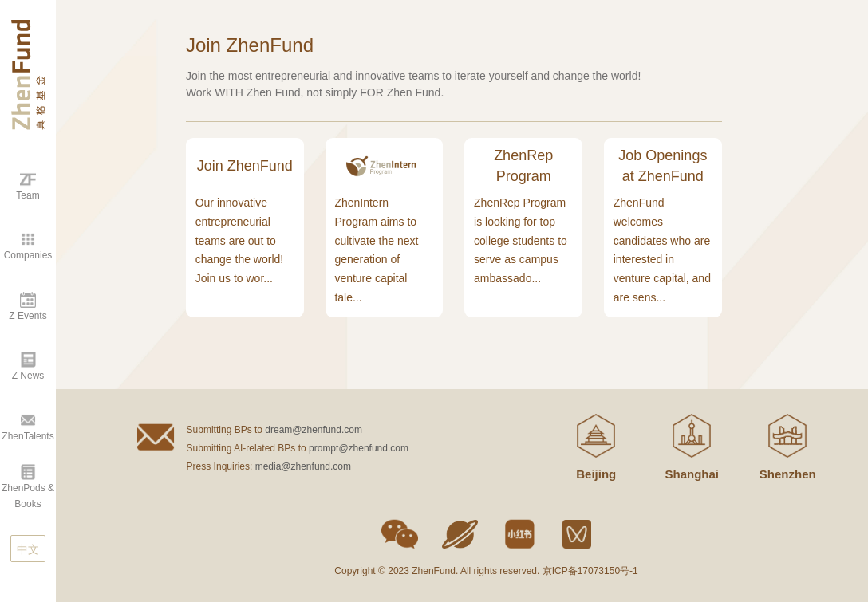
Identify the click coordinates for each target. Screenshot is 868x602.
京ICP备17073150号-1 (590, 571)
